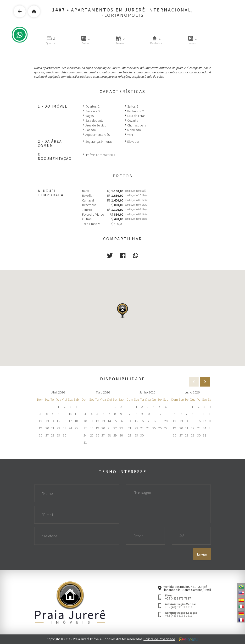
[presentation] (205, 382)
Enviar (202, 554)
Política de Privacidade (159, 639)
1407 (59, 10)
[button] (110, 256)
